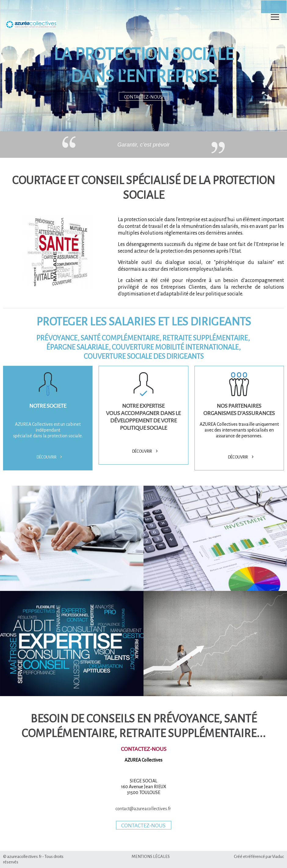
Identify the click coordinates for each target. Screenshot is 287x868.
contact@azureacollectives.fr (144, 809)
